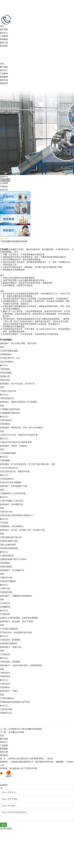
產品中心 (4, 33)
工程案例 (4, 36)
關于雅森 (4, 29)
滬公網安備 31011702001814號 (23, 768)
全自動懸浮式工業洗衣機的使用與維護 (25, 729)
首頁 (2, 26)
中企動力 (70, 762)
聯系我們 (4, 46)
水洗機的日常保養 (16, 732)
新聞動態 (4, 39)
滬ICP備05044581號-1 (45, 762)
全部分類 (5, 180)
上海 (2, 765)
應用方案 (4, 43)
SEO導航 (5, 768)
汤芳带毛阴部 (6, 829)
